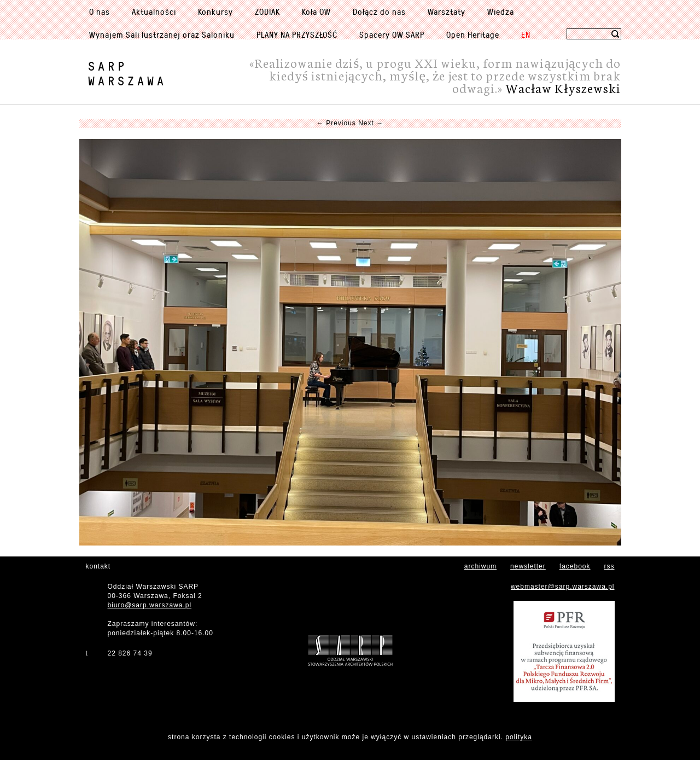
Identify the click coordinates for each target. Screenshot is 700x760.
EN (526, 34)
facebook (575, 566)
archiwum (480, 566)
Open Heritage (473, 34)
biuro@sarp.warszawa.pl (150, 605)
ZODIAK (267, 11)
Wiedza (501, 11)
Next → (371, 123)
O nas (100, 11)
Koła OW (316, 11)
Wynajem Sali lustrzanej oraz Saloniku (162, 34)
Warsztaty (447, 11)
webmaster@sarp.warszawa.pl (563, 587)
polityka (519, 737)
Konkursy (215, 11)
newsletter (528, 566)
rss (609, 566)
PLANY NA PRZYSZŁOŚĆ (297, 34)
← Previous (336, 123)
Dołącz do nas (379, 11)
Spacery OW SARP (392, 34)
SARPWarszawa (127, 73)
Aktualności (154, 11)
